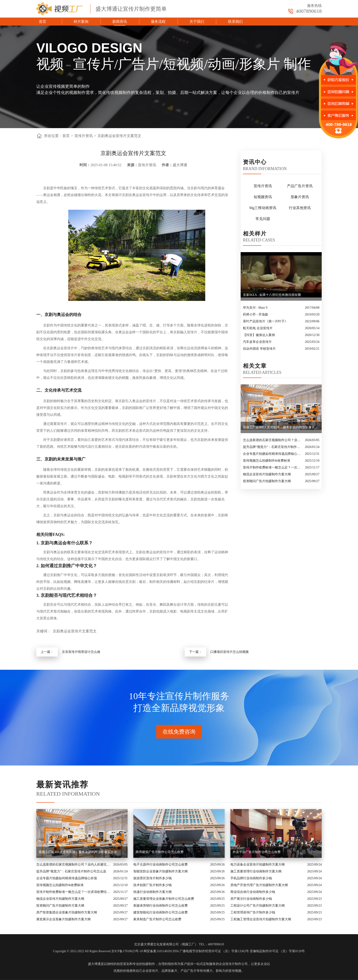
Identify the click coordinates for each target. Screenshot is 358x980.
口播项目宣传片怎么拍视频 (229, 652)
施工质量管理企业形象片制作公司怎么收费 (164, 899)
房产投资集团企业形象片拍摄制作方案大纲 (67, 912)
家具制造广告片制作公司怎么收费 (157, 919)
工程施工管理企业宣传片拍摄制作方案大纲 (261, 919)
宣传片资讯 (84, 136)
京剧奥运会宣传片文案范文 (119, 136)
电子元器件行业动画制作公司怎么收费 (161, 865)
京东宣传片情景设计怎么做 (81, 652)
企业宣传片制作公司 (233, 964)
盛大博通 (94, 964)
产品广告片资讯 (300, 186)
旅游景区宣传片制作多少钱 (153, 878)
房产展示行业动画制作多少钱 (251, 899)
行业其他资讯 (300, 208)
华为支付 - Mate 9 (255, 308)
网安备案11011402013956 (161, 951)
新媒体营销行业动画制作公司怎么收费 (161, 906)
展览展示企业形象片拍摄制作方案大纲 (63, 919)
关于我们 (197, 22)
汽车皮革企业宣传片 (257, 342)
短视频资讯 (263, 197)
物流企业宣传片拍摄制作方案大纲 (267, 474)
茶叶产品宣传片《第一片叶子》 (265, 321)
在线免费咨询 (179, 732)
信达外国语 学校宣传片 (259, 349)
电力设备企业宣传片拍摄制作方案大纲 (258, 865)
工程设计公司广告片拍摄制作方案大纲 (258, 906)
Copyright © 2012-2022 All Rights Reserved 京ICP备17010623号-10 (98, 951)
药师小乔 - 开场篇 (255, 314)
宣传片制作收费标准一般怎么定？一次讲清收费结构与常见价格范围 (273, 467)
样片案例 (81, 22)
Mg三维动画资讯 (263, 208)
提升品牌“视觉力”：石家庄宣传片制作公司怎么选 (273, 447)
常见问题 (263, 219)
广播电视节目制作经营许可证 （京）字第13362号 (214, 951)
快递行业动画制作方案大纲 (153, 892)
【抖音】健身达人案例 (259, 335)
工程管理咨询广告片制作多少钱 (253, 912)
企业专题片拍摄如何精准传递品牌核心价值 (273, 454)
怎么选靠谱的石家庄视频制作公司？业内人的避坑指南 (273, 440)
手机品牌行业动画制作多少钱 (251, 878)
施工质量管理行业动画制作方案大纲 (256, 871)
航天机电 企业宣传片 (258, 328)
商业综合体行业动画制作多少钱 (253, 892)
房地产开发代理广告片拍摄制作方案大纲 (259, 885)
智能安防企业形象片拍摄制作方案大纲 (161, 871)
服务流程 (158, 22)
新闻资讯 (120, 22)
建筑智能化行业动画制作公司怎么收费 (161, 912)
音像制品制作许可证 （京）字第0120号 (277, 951)
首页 (42, 22)
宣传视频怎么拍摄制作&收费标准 (267, 461)
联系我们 (235, 22)
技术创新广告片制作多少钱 (153, 885)
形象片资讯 (300, 197)
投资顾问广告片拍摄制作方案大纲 (267, 481)
